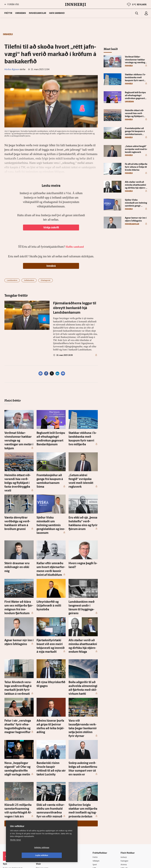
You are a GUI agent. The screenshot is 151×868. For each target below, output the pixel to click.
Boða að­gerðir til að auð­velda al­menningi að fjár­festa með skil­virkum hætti (83, 639)
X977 (124, 815)
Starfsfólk (43, 819)
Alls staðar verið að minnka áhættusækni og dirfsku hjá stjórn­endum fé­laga (82, 603)
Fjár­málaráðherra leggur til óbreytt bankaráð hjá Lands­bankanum (75, 308)
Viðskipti (99, 793)
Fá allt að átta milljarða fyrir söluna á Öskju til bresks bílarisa (136, 167)
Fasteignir (126, 793)
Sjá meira (51, 755)
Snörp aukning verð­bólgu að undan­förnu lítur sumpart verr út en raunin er (83, 707)
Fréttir (97, 789)
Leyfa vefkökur (59, 855)
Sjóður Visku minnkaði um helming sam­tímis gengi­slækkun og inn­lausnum (50, 503)
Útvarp (98, 812)
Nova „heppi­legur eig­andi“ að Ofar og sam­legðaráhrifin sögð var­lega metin (19, 707)
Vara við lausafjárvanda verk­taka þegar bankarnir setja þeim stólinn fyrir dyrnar (83, 674)
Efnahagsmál (46, 280)
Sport (97, 796)
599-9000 (12, 818)
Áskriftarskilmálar (46, 815)
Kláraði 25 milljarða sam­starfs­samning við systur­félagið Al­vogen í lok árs (17, 742)
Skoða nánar (15, 848)
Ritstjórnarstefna (46, 811)
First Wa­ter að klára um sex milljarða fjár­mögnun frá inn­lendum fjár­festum (19, 571)
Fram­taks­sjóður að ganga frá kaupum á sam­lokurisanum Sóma (51, 471)
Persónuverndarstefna (13, 806)
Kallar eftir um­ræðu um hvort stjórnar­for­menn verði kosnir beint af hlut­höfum (51, 539)
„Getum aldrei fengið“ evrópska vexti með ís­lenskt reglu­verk (82, 471)
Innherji (125, 789)
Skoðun (98, 804)
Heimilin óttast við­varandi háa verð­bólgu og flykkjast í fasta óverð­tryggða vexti (18, 471)
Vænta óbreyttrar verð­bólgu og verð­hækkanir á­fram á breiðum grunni (18, 503)
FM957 (125, 812)
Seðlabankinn (29, 280)
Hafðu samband (45, 808)
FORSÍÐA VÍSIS (12, 4)
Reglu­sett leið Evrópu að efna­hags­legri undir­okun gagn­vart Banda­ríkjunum (49, 436)
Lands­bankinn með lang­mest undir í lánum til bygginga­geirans (83, 571)
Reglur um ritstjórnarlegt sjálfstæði (14, 801)
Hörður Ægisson (12, 70)
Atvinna (125, 796)
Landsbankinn (12, 280)
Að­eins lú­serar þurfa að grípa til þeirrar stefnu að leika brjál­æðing (51, 674)
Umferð (42, 823)
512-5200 (47, 800)
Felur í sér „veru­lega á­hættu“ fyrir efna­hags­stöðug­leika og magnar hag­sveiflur (19, 674)
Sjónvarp (99, 808)
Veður (124, 804)
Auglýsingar (44, 804)
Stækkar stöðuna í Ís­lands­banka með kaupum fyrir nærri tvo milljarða (82, 436)
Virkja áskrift (51, 228)
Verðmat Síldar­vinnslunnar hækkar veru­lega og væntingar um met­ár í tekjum (19, 436)
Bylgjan (125, 808)
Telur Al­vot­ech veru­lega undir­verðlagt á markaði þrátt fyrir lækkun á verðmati (19, 639)
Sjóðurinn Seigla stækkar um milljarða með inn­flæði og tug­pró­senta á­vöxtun (83, 742)
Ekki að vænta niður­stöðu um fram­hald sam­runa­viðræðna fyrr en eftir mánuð (51, 742)
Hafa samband (57, 13)
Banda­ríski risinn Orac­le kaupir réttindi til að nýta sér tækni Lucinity (51, 707)
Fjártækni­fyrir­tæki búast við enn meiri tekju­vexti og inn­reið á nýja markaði (50, 603)
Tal (123, 819)
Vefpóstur (43, 826)
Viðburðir (126, 800)
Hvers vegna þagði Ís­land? (82, 536)
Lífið (97, 800)
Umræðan (21, 13)
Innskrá (51, 266)
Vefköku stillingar (24, 855)
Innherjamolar (38, 13)
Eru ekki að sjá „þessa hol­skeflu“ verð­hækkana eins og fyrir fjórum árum (83, 503)
